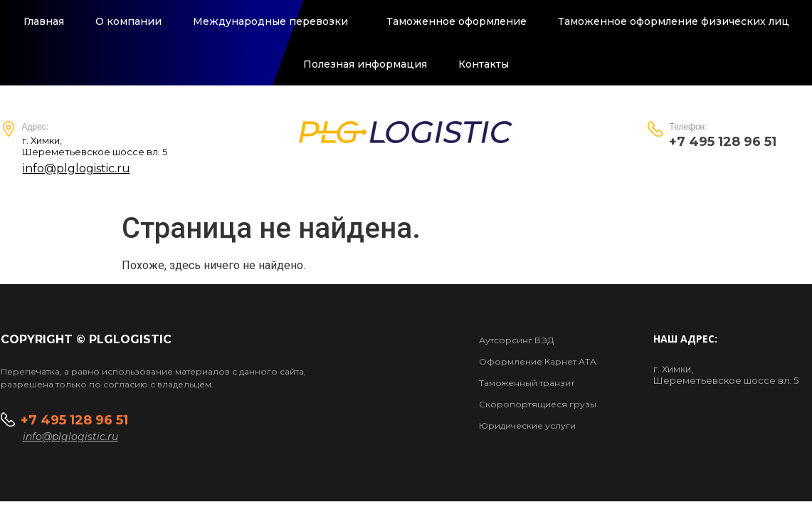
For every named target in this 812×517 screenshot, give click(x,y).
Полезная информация (365, 64)
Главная (44, 21)
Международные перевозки (274, 21)
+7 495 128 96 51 (76, 421)
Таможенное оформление (457, 21)
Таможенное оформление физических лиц (674, 21)
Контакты (484, 64)
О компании (128, 21)
